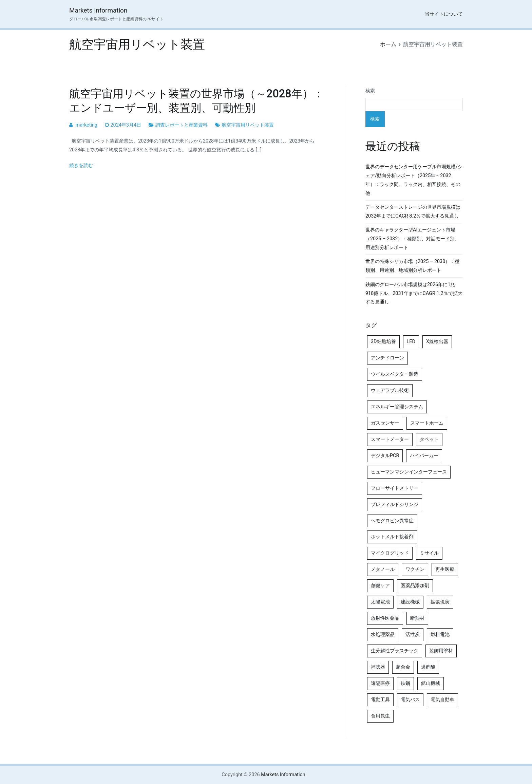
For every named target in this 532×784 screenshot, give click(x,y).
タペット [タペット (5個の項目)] (429, 439)
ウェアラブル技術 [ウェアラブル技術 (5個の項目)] (390, 390)
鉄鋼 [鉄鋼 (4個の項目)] (405, 683)
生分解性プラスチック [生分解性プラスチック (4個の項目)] (395, 651)
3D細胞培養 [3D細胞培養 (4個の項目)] (383, 342)
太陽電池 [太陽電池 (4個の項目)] (380, 602)
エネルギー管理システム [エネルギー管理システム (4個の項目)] (397, 407)
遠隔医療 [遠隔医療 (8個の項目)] (380, 683)
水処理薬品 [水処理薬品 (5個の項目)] (383, 634)
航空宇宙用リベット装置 (248, 125)
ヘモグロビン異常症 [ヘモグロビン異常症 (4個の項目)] (392, 521)
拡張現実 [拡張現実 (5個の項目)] (440, 602)
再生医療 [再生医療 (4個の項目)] (445, 569)
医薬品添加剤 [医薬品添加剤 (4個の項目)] (415, 586)
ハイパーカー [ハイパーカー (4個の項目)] (424, 456)
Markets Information (98, 10)
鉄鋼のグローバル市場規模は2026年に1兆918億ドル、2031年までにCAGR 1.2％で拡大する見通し (414, 293)
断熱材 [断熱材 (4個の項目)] (417, 618)
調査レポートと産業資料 (182, 125)
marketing (87, 125)
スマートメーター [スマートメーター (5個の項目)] (390, 439)
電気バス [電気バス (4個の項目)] (410, 700)
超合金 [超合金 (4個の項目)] (403, 667)
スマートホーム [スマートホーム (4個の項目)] (427, 423)
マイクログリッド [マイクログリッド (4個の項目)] (390, 553)
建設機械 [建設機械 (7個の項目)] (410, 602)
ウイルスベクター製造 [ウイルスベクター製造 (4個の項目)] (395, 374)
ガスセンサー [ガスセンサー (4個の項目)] (385, 423)
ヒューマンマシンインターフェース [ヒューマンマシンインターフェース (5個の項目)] (409, 472)
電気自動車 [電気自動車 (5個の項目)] (442, 700)
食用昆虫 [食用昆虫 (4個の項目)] (380, 716)
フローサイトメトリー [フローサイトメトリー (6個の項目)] (395, 488)
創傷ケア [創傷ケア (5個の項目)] (380, 586)
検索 (370, 91)
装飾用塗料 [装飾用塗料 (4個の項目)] (441, 651)
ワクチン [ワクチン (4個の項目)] (415, 569)
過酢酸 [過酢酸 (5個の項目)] (428, 667)
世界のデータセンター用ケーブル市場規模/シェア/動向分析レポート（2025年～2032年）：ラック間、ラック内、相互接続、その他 (414, 180)
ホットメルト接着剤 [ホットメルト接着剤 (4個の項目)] (392, 537)
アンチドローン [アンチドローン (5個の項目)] (387, 358)
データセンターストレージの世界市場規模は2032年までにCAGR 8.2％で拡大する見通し (413, 212)
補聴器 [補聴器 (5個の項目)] (378, 667)
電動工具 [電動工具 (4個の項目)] (380, 700)
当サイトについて (444, 14)
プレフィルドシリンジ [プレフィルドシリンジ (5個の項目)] (395, 505)
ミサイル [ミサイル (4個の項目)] (429, 553)
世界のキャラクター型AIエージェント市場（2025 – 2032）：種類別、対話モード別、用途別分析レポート (412, 239)
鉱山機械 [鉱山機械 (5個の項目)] (431, 683)
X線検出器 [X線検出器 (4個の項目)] (437, 342)
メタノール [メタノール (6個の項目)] (383, 569)
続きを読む (81, 165)
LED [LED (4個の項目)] (411, 342)
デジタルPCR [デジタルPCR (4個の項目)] (385, 456)
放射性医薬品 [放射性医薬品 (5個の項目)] (385, 618)
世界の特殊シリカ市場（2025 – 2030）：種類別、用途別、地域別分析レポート (412, 266)
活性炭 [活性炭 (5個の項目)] (413, 634)
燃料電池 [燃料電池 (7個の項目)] (440, 634)
